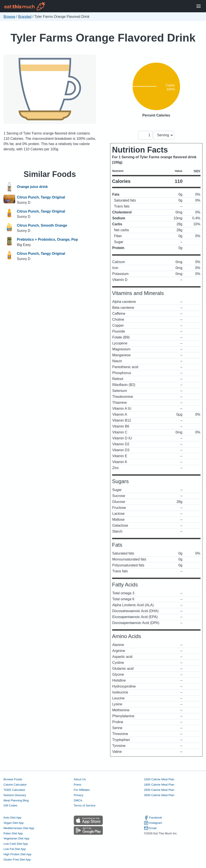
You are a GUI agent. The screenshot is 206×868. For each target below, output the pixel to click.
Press (77, 785)
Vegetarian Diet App (16, 838)
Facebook (153, 818)
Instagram (153, 823)
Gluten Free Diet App (17, 860)
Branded (25, 17)
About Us (80, 779)
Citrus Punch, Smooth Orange (42, 225)
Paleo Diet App (13, 833)
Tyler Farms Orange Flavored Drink (103, 38)
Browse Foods (13, 779)
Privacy (78, 795)
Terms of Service (85, 805)
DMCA (78, 800)
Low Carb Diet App (16, 844)
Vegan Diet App (14, 823)
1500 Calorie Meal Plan (159, 779)
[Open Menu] (199, 6)
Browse (9, 17)
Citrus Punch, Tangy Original (41, 197)
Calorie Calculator (15, 785)
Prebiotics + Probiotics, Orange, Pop (47, 239)
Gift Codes (10, 805)
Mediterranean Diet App (19, 828)
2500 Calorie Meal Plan (159, 790)
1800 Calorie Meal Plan (159, 785)
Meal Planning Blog (16, 800)
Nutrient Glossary (15, 795)
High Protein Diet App (17, 854)
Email (150, 828)
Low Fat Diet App (15, 849)
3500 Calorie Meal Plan (159, 795)
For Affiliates (82, 790)
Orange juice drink (32, 187)
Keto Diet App (12, 818)
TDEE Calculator (14, 790)
